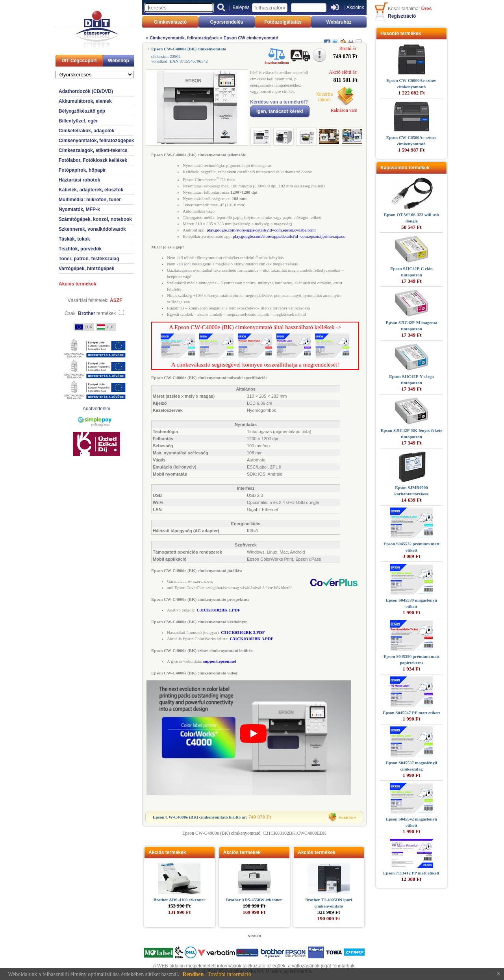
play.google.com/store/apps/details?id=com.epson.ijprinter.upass (289, 236)
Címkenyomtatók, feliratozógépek (96, 141)
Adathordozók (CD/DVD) (86, 91)
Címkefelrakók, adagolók (86, 131)
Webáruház (339, 22)
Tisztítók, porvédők (80, 249)
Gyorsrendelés (226, 22)
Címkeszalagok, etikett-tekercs (93, 150)
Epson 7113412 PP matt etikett (411, 873)
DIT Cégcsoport (79, 61)
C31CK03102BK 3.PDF (251, 639)
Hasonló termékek (401, 33)
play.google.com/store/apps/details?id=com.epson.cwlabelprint (261, 230)
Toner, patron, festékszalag (89, 259)
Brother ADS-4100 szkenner (180, 900)
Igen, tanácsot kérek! (280, 111)
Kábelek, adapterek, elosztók (91, 190)
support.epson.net (220, 661)
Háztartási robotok (79, 180)
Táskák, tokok (74, 239)
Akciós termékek (77, 284)
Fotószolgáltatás (283, 22)
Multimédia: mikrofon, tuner (90, 200)
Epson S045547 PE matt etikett (411, 713)
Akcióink (355, 7)
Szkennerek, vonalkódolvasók (92, 229)
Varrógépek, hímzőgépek (86, 269)
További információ (229, 974)
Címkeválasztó (170, 22)
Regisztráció (402, 16)
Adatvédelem (96, 409)
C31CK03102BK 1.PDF (218, 610)
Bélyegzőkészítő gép (82, 111)
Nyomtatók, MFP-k (79, 209)
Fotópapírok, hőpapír (82, 170)
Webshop (119, 61)
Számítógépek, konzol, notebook (95, 219)
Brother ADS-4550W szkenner (254, 900)
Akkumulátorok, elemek (85, 101)
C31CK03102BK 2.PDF (243, 632)
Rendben (193, 974)
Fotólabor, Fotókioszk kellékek (93, 160)
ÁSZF (116, 300)
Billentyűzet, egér (78, 121)
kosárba (346, 817)
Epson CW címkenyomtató (251, 38)
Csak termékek (90, 313)
